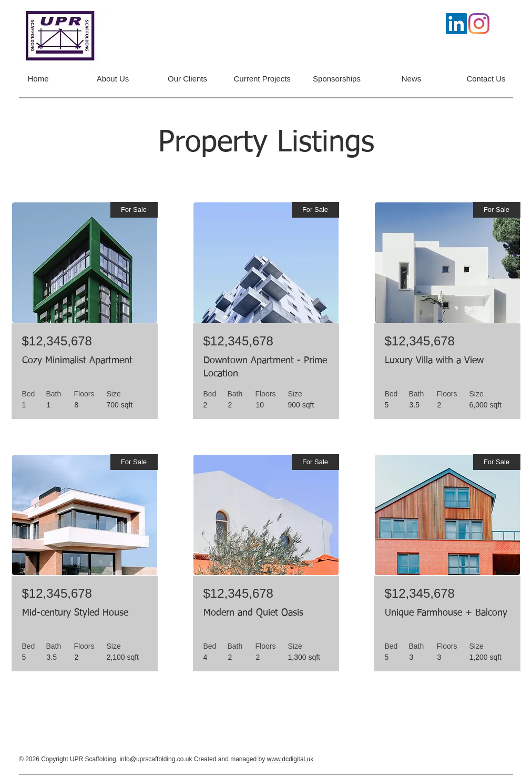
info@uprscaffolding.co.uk (156, 759)
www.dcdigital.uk (290, 759)
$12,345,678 (57, 341)
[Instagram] (479, 24)
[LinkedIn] (456, 24)
